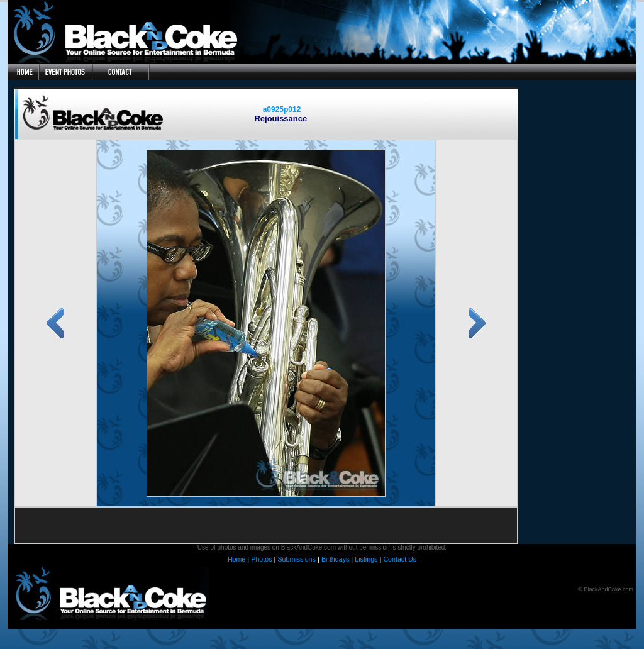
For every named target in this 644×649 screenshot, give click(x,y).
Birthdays (335, 559)
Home (236, 559)
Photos (261, 559)
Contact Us (400, 559)
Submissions (296, 559)
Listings (366, 559)
